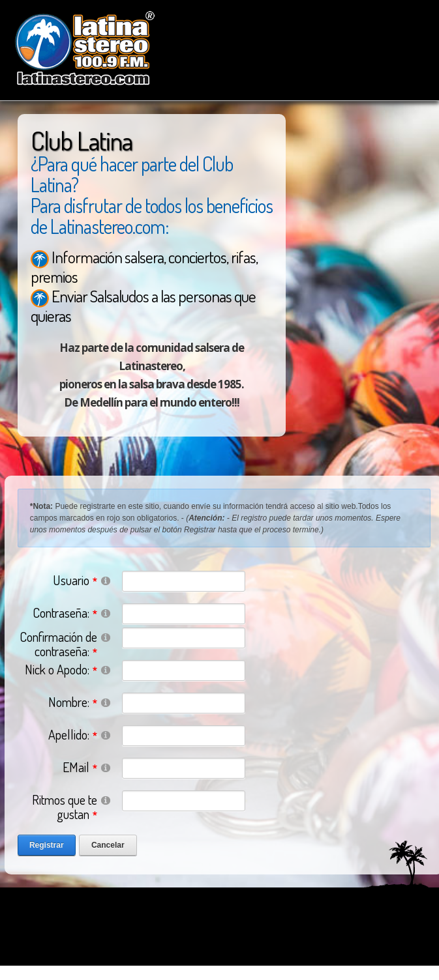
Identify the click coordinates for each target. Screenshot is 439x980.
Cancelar (108, 845)
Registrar (47, 845)
